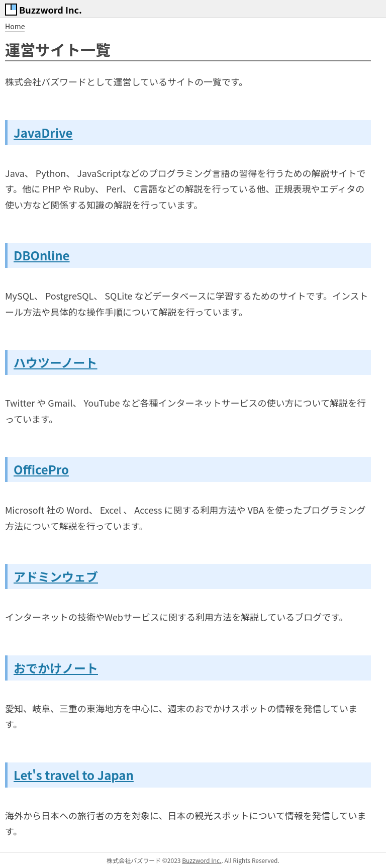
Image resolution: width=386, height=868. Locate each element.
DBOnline (42, 255)
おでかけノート (56, 668)
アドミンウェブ (56, 576)
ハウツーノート (56, 362)
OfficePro (41, 469)
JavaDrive (43, 132)
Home (15, 26)
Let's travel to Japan (74, 775)
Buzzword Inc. (202, 860)
